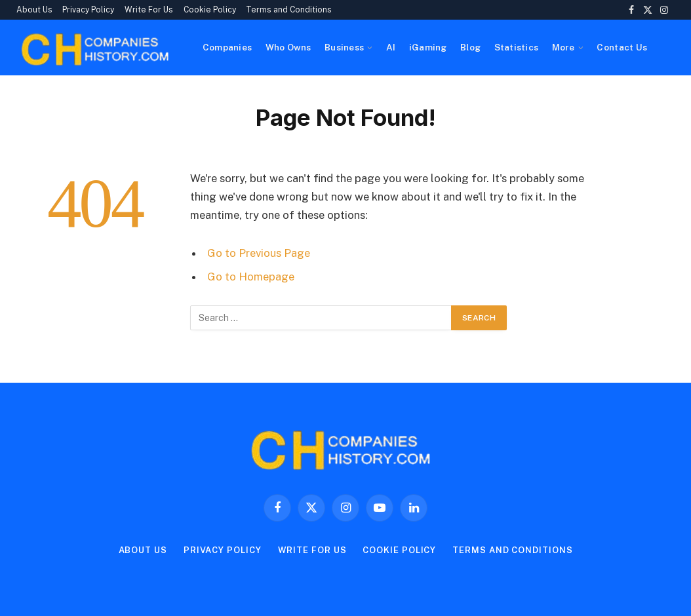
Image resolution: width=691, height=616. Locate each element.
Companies (227, 47)
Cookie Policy (210, 10)
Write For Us (149, 10)
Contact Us (622, 47)
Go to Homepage (251, 277)
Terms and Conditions (289, 10)
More (563, 47)
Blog (470, 47)
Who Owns (288, 47)
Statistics (517, 47)
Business (344, 47)
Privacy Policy (88, 10)
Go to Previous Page (259, 253)
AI (391, 47)
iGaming (428, 47)
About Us (34, 10)
